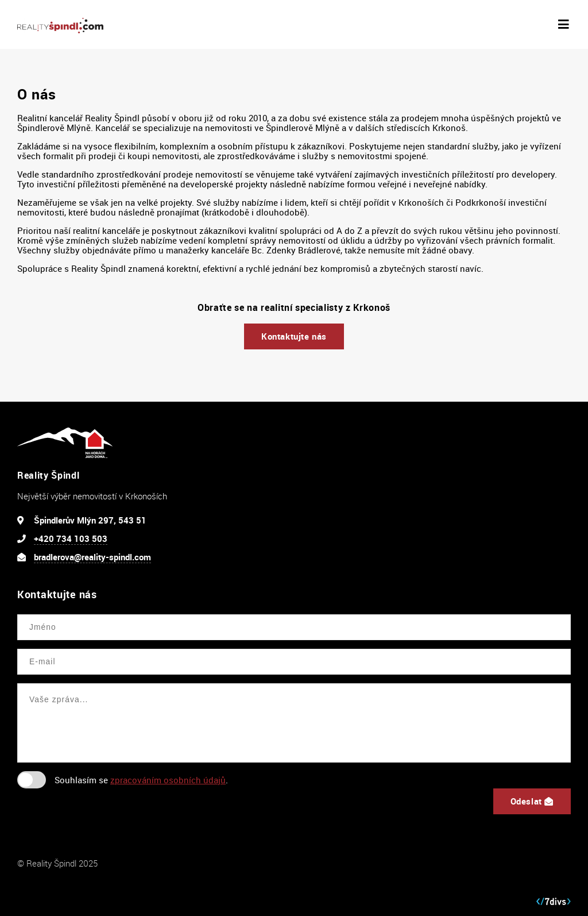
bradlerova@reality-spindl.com (92, 557)
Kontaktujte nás (294, 336)
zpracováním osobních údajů (168, 780)
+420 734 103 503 (71, 538)
